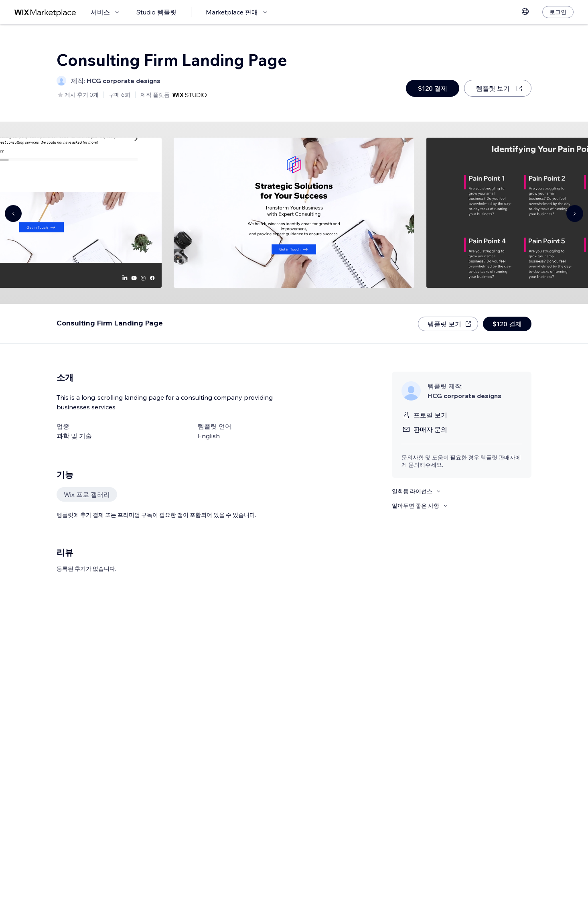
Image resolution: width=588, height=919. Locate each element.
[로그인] (558, 12)
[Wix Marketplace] (45, 12)
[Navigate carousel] (13, 213)
